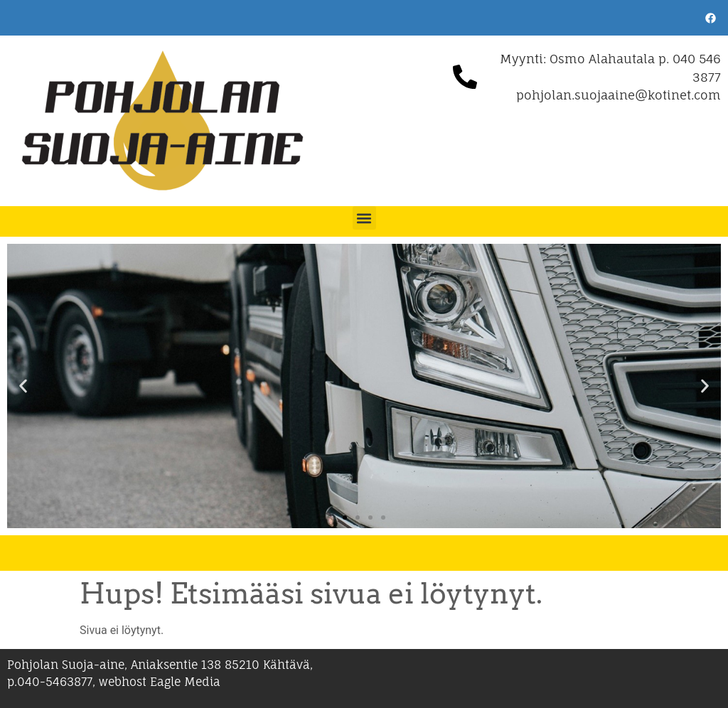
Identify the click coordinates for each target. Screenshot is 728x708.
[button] (364, 218)
